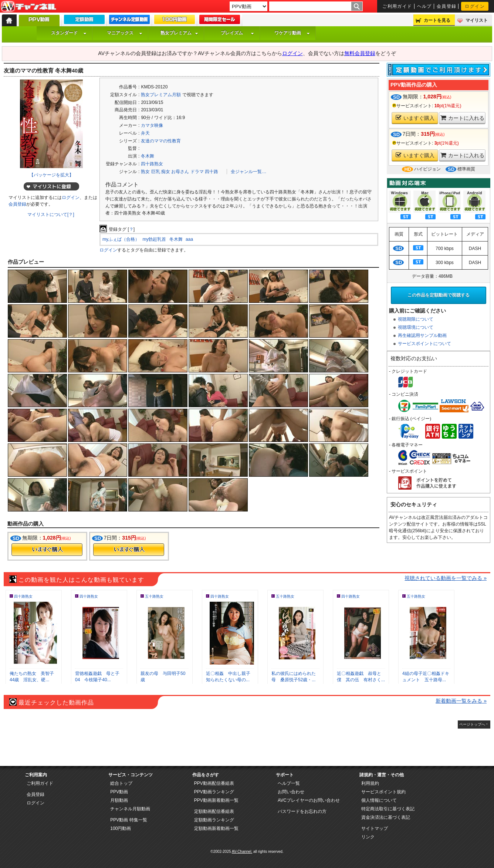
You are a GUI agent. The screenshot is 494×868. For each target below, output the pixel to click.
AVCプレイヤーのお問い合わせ (309, 800)
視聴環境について (416, 327)
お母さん (180, 172)
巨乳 (156, 172)
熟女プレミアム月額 (161, 95)
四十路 (212, 172)
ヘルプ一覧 (289, 783)
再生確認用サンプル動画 (422, 335)
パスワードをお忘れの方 (302, 811)
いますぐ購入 (415, 118)
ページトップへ (472, 724)
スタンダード (69, 33)
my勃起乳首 (154, 239)
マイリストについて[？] (51, 215)
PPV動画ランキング (214, 792)
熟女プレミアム (179, 33)
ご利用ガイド (397, 6)
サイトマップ (375, 828)
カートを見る (437, 20)
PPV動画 (119, 792)
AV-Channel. (242, 852)
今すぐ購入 (47, 550)
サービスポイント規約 (383, 792)
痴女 (166, 172)
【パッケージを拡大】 (51, 175)
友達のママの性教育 (161, 141)
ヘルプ (424, 6)
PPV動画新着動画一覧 (216, 800)
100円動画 (121, 828)
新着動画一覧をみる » (461, 701)
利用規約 (370, 783)
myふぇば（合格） (121, 239)
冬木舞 (148, 156)
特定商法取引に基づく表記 (388, 809)
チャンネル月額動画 (130, 809)
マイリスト (477, 20)
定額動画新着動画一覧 (216, 828)
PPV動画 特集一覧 (128, 820)
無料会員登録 (360, 53)
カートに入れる (462, 118)
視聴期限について (416, 319)
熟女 (145, 172)
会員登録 (447, 6)
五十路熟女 (154, 596)
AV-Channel (28, 7)
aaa (189, 239)
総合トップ (121, 783)
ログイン (475, 6)
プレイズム (237, 33)
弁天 (145, 133)
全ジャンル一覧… (248, 172)
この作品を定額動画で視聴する (439, 295)
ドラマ (197, 172)
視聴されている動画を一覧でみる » (446, 578)
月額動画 (119, 800)
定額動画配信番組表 (214, 811)
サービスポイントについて (424, 344)
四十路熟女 (152, 164)
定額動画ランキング (214, 820)
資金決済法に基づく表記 (386, 817)
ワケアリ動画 (292, 33)
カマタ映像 (152, 125)
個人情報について (379, 800)
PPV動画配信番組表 (214, 783)
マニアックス (125, 33)
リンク (368, 837)
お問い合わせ (291, 792)
